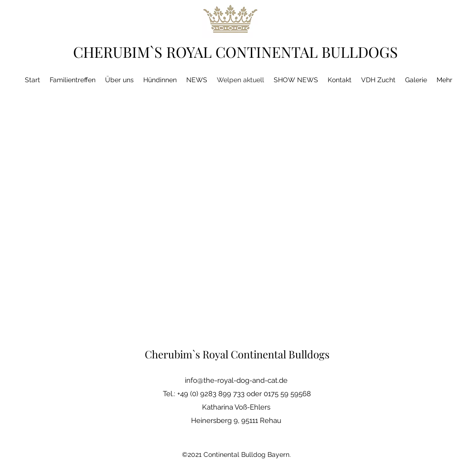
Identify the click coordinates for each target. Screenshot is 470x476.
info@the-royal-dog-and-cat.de (236, 380)
